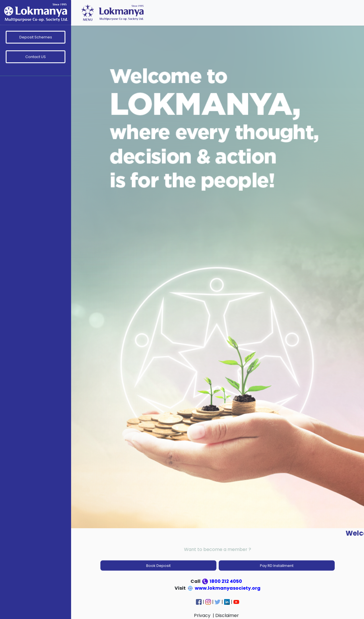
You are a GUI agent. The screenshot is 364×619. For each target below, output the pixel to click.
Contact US (36, 57)
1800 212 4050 (223, 581)
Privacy (203, 615)
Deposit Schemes (36, 37)
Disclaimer (228, 615)
